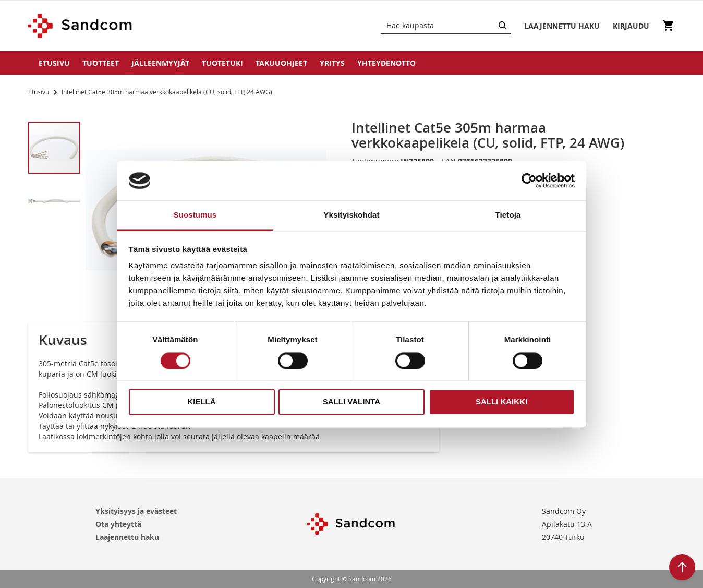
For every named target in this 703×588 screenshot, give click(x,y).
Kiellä (201, 402)
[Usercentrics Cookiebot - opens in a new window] (529, 181)
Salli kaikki (501, 402)
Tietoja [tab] (508, 215)
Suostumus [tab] (195, 215)
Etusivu (54, 63)
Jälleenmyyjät (160, 63)
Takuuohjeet (281, 63)
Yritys (332, 63)
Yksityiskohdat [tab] (351, 215)
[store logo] (81, 26)
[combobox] (446, 26)
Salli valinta (351, 402)
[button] (54, 200)
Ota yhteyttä (118, 524)
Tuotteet (101, 63)
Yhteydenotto (386, 63)
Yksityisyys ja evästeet (136, 511)
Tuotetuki (222, 63)
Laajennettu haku (127, 537)
